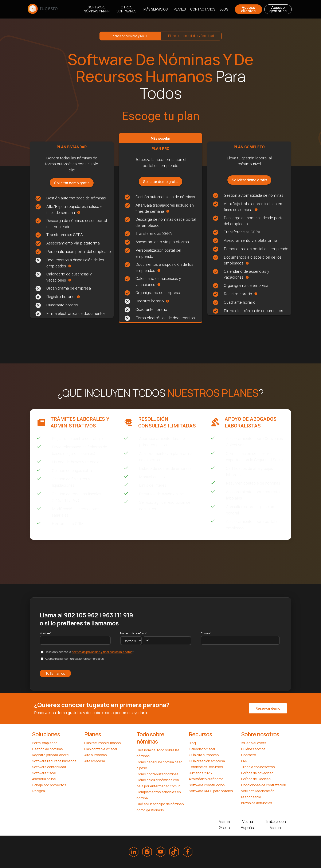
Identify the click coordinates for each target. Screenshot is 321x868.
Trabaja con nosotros (258, 767)
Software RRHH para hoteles (211, 791)
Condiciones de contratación (264, 785)
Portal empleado (45, 743)
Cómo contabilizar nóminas (158, 774)
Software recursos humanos (54, 761)
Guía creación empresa (207, 761)
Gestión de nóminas (47, 749)
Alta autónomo (96, 755)
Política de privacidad (257, 773)
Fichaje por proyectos (49, 785)
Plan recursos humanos (103, 743)
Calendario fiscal (202, 749)
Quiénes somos (253, 749)
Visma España (247, 825)
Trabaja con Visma (275, 825)
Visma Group (224, 825)
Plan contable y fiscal (101, 749)
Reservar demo (268, 708)
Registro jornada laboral (51, 755)
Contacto (249, 755)
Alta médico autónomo (206, 779)
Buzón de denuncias (257, 803)
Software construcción (207, 785)
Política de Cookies (256, 779)
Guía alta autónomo (204, 755)
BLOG (224, 9)
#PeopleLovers (254, 743)
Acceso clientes (248, 9)
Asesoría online (44, 779)
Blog (192, 743)
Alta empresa (95, 761)
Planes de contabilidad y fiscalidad (191, 36)
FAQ (244, 761)
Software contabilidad (49, 767)
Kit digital (39, 791)
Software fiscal (44, 773)
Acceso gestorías (278, 9)
